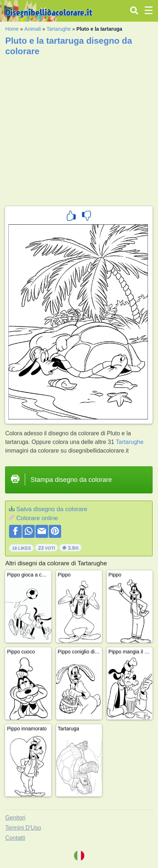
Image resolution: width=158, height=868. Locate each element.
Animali (33, 29)
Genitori (15, 818)
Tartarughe (59, 29)
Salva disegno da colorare (52, 509)
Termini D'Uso (23, 828)
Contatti (15, 838)
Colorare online (37, 518)
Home (12, 29)
